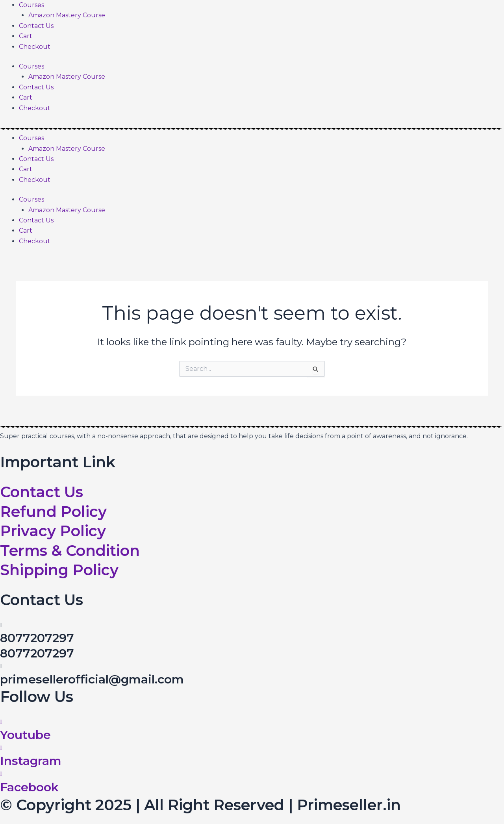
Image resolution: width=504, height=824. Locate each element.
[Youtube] (1, 722)
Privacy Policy (53, 531)
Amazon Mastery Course (67, 15)
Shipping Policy (59, 570)
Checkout (35, 47)
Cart (26, 36)
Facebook (29, 786)
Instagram (31, 761)
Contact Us (36, 26)
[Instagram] (1, 747)
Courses (31, 5)
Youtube (25, 735)
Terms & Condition (70, 551)
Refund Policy (53, 512)
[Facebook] (1, 773)
